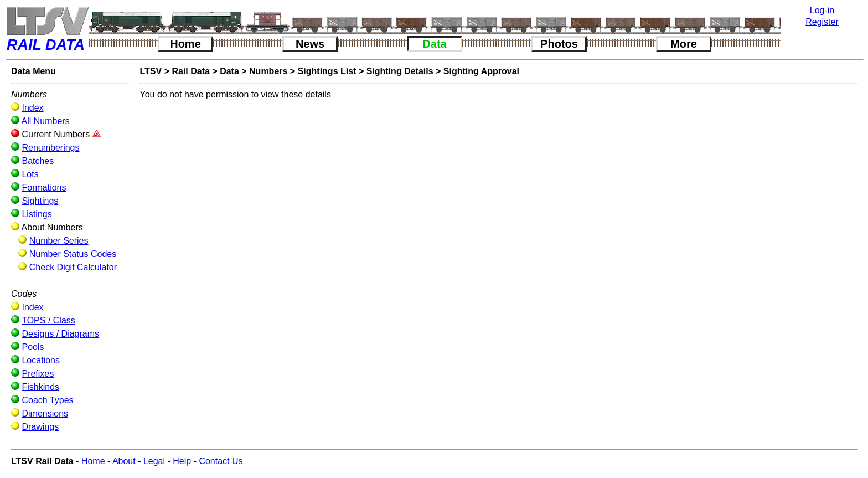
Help (182, 461)
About (124, 461)
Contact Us (221, 461)
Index (32, 108)
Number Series (59, 241)
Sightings (40, 201)
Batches (38, 161)
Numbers (268, 71)
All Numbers (46, 121)
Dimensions (45, 413)
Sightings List (327, 71)
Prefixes (38, 374)
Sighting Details (400, 71)
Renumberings (50, 148)
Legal (154, 461)
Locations (41, 360)
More (684, 44)
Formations (44, 187)
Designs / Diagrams (60, 334)
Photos (559, 44)
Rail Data (190, 71)
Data (434, 44)
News (310, 44)
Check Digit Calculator (73, 267)
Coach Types (47, 400)
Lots (30, 174)
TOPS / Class (48, 320)
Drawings (40, 427)
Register (822, 22)
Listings (37, 214)
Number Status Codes (73, 254)
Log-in (822, 10)
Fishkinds (40, 387)
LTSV (151, 71)
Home (185, 44)
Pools (33, 347)
